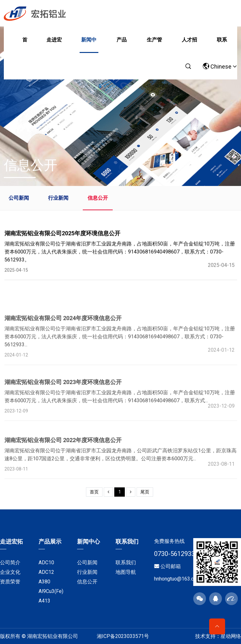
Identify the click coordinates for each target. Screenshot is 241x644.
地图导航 (126, 572)
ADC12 (46, 572)
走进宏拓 (54, 45)
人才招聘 (189, 45)
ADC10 (46, 563)
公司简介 (10, 563)
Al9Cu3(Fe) (51, 591)
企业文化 (10, 572)
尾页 (145, 492)
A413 (44, 601)
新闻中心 (89, 45)
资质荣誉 (10, 582)
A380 (44, 582)
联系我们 (222, 45)
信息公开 (98, 198)
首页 (25, 45)
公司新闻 (19, 198)
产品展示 (122, 45)
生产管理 (154, 45)
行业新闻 (58, 198)
